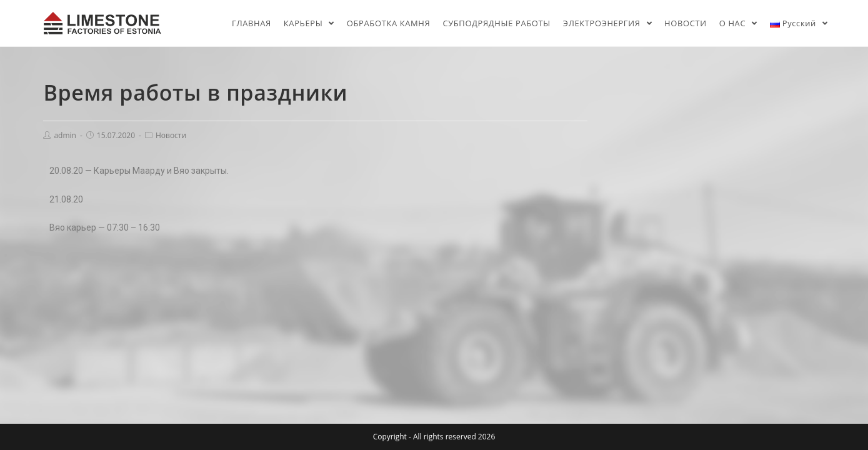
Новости (171, 135)
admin (65, 135)
